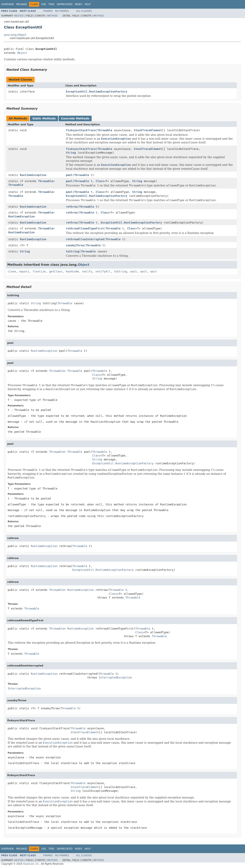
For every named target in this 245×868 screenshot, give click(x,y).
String (71, 153)
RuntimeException (33, 175)
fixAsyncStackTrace (81, 130)
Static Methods (44, 118)
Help (88, 4)
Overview (7, 4)
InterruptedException (116, 677)
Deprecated (65, 4)
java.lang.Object (15, 35)
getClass (56, 271)
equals (24, 271)
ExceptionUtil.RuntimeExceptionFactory (97, 92)
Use (44, 4)
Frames (48, 11)
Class (100, 181)
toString (72, 251)
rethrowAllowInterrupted (85, 239)
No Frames (62, 11)
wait (134, 271)
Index (79, 4)
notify (87, 271)
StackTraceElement (148, 130)
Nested (19, 16)
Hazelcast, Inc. (31, 864)
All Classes (84, 11)
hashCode (72, 271)
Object (22, 53)
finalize (39, 271)
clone (12, 271)
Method (52, 16)
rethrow (72, 207)
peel (69, 175)
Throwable (105, 130)
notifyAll (103, 271)
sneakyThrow (75, 245)
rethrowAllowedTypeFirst (85, 228)
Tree (51, 4)
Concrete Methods (75, 118)
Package (22, 4)
